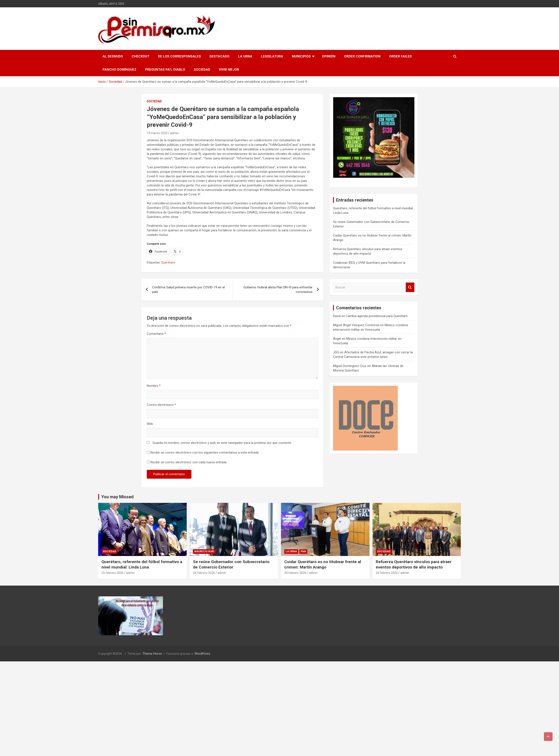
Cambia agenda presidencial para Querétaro (377, 316)
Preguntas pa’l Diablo (165, 70)
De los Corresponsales (179, 56)
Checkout (141, 56)
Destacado (219, 56)
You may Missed (117, 497)
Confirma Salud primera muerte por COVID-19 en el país (188, 290)
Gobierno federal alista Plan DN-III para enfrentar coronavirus (278, 290)
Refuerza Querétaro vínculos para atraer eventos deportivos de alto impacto (414, 564)
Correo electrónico (161, 405)
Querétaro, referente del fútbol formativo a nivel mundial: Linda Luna (142, 564)
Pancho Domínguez (119, 70)
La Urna (245, 56)
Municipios (301, 56)
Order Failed (400, 56)
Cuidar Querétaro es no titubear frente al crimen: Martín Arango (323, 564)
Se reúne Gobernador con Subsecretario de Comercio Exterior (231, 564)
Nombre (154, 386)
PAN (303, 551)
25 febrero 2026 (112, 573)
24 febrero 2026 (204, 573)
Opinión (329, 56)
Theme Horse (152, 654)
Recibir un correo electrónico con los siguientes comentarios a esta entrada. (205, 453)
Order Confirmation (362, 56)
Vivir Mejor (229, 70)
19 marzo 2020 (157, 133)
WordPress (202, 654)
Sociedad (202, 70)
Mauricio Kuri (204, 551)
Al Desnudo (113, 56)
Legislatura (272, 56)
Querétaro (168, 262)
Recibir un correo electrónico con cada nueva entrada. (189, 462)
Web (150, 424)
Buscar (410, 287)
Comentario (156, 334)
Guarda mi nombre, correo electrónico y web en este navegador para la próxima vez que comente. (222, 443)
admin (174, 133)
